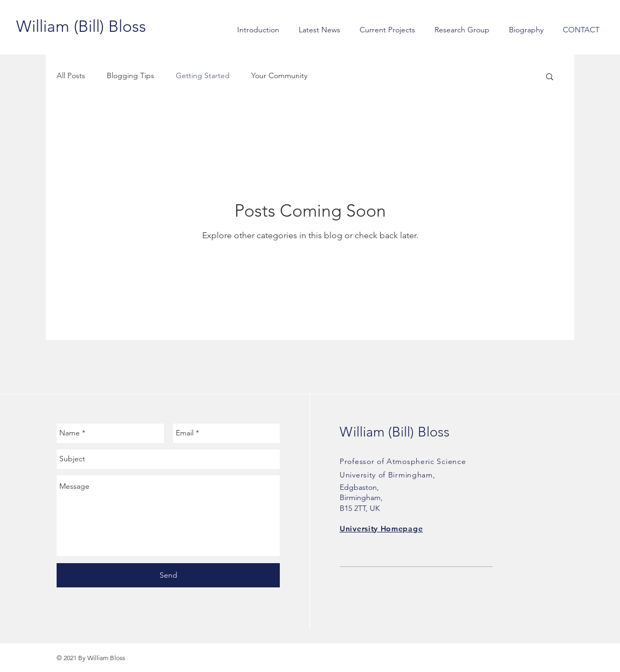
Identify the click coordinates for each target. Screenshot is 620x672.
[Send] (168, 575)
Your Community (279, 75)
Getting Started (203, 75)
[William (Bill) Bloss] (81, 26)
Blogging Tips (130, 75)
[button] (550, 77)
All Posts (71, 75)
